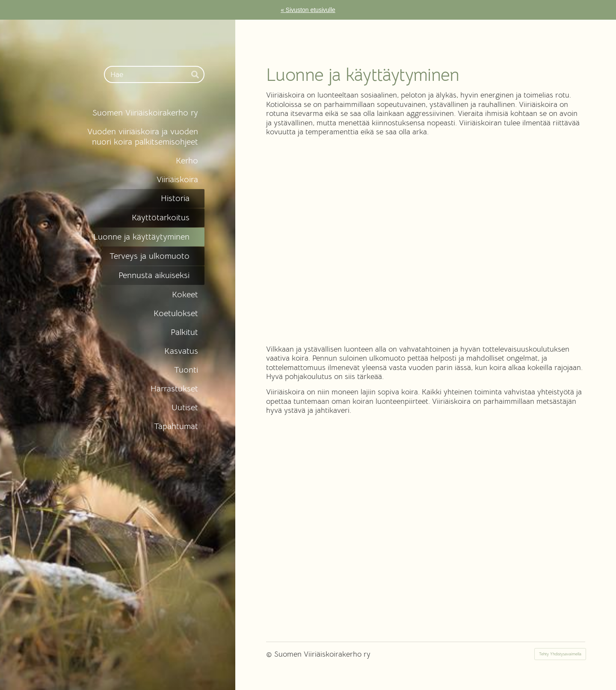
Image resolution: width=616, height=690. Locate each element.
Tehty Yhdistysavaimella (560, 654)
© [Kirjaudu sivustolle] (270, 654)
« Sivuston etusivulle (308, 10)
